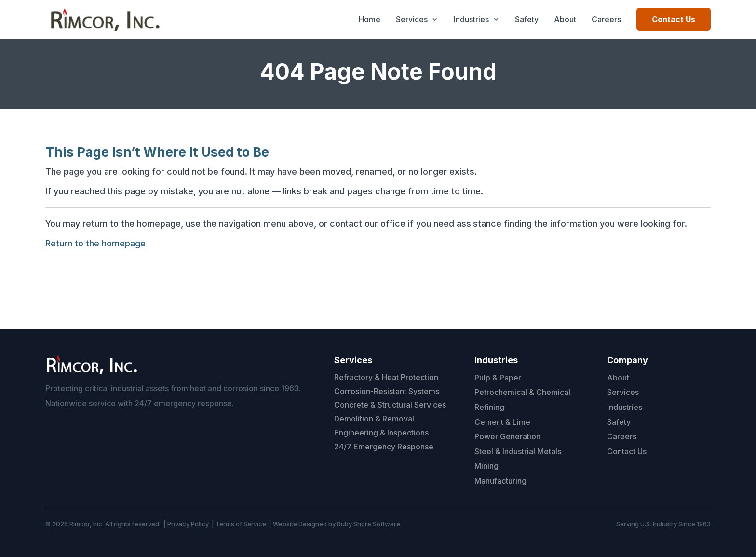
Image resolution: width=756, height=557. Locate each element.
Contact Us (674, 19)
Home (370, 19)
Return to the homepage (95, 243)
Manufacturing (500, 481)
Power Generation (507, 436)
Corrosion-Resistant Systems (387, 391)
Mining (486, 466)
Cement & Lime (502, 422)
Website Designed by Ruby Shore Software (337, 524)
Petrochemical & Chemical (522, 392)
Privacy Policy (188, 524)
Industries (471, 19)
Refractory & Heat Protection (386, 377)
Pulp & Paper (498, 378)
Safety (527, 19)
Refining (489, 407)
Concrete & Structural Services (390, 405)
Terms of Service (241, 524)
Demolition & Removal (374, 419)
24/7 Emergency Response (384, 447)
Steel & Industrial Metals (518, 451)
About (565, 19)
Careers (606, 19)
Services (412, 19)
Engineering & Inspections (381, 433)
